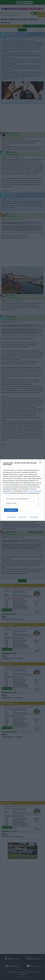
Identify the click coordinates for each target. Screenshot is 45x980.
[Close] (41, 463)
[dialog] (22, 490)
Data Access (22, 517)
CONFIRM (11, 510)
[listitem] (22, 499)
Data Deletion (11, 517)
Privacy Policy (34, 517)
